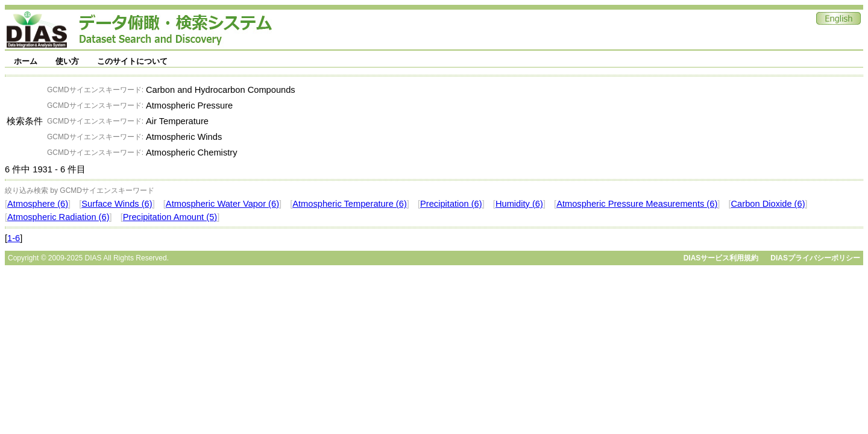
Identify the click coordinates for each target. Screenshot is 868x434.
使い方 (67, 61)
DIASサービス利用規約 (721, 258)
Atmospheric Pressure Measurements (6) (637, 204)
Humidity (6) (519, 204)
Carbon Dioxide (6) (768, 204)
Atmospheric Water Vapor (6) (222, 204)
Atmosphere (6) (38, 204)
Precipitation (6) (451, 204)
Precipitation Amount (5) (170, 217)
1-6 (14, 238)
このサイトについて (132, 61)
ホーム (26, 61)
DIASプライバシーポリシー (815, 258)
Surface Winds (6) (117, 204)
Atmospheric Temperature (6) (350, 204)
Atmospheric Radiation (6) (58, 217)
